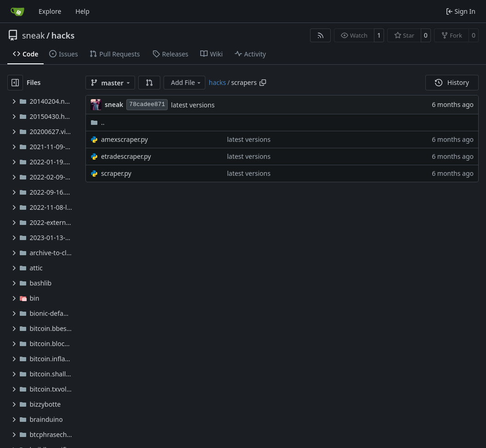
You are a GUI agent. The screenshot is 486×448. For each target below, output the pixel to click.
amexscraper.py (124, 139)
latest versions (193, 105)
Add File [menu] (186, 82)
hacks (63, 35)
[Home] (17, 11)
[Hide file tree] (15, 83)
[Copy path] (263, 83)
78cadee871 (147, 104)
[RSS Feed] (321, 35)
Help (82, 11)
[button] (149, 83)
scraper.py (116, 173)
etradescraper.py (126, 156)
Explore (50, 11)
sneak (34, 35)
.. (98, 122)
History (452, 82)
